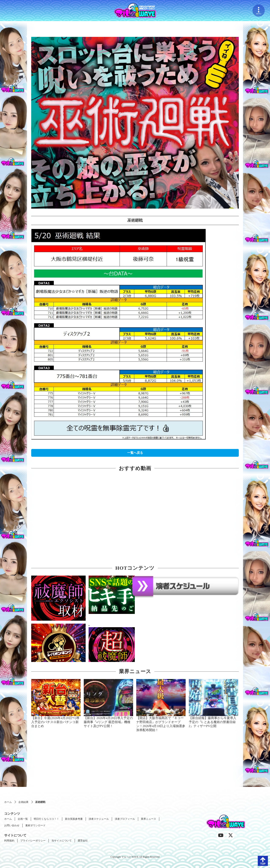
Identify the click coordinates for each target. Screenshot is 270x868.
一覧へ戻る (135, 453)
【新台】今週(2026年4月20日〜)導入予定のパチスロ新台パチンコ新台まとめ (55, 722)
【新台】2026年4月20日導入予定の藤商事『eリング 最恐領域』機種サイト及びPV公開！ (108, 722)
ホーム (8, 802)
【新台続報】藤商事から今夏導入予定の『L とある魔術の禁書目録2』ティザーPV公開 (213, 722)
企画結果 (23, 802)
